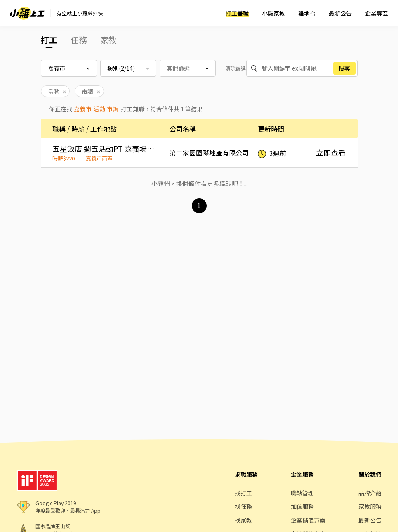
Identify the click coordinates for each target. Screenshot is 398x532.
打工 (49, 40)
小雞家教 (273, 13)
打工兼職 (237, 13)
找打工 (243, 493)
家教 (108, 40)
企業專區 (377, 13)
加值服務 (302, 506)
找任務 (243, 506)
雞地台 (307, 13)
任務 (79, 40)
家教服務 (370, 506)
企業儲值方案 (308, 520)
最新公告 (340, 13)
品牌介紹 (370, 493)
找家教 (243, 520)
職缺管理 (302, 493)
